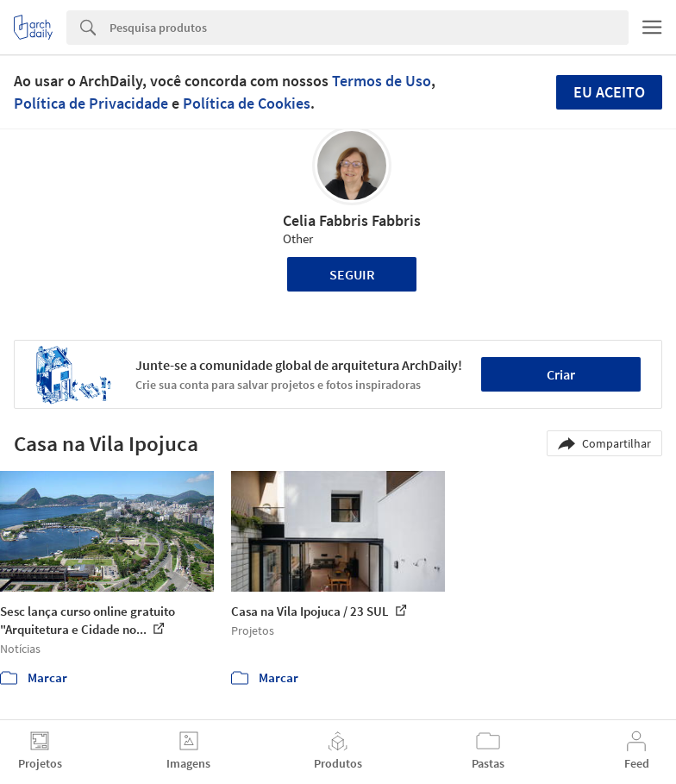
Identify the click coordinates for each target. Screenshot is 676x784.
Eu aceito (609, 92)
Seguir (352, 274)
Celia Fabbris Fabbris (352, 220)
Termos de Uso (382, 81)
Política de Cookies (247, 103)
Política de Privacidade (91, 103)
